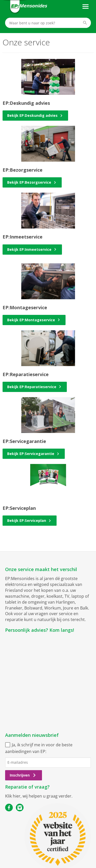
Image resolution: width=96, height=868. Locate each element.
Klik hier (13, 796)
